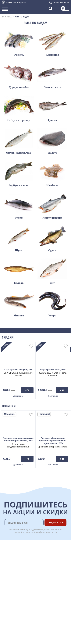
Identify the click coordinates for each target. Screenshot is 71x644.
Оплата (46, 549)
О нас (5, 549)
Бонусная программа (49, 555)
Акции (6, 566)
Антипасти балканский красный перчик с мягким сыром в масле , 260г (53, 441)
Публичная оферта (13, 586)
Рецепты (47, 565)
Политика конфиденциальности (21, 574)
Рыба (9, 17)
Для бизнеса (49, 586)
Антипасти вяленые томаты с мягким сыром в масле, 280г (18, 440)
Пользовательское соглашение (20, 570)
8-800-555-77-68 (61, 2)
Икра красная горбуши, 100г (18, 370)
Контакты (8, 553)
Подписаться (56, 523)
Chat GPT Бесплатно (35, 597)
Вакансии (48, 591)
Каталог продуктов (13, 545)
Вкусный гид (50, 570)
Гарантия (48, 561)
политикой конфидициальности (41, 532)
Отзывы (7, 591)
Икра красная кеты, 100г (53, 370)
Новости (7, 562)
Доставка (48, 545)
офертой (18, 532)
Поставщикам (50, 582)
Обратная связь (11, 557)
